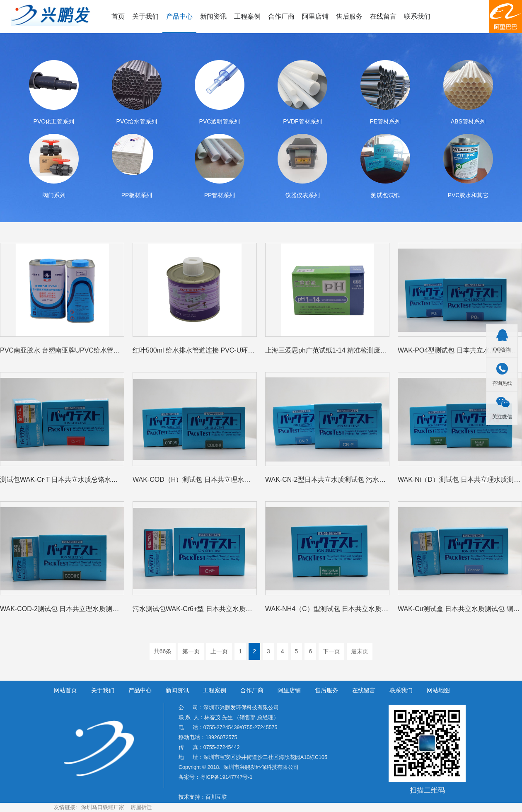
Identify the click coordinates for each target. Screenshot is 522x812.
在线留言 (383, 16)
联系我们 (417, 16)
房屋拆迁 (141, 807)
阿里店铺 (315, 16)
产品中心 (179, 16)
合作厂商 (281, 16)
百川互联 (216, 797)
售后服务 (349, 16)
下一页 (331, 651)
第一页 (191, 651)
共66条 (163, 651)
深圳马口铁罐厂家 (103, 807)
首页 (118, 16)
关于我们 (145, 16)
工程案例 (247, 16)
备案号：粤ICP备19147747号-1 (216, 777)
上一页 (219, 651)
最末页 (360, 651)
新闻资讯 (213, 16)
